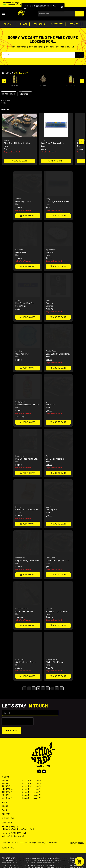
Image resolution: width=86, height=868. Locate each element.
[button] (19, 4)
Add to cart (19, 161)
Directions (8, 837)
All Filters (9, 94)
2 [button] (34, 708)
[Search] (79, 14)
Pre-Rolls (39, 24)
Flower (24, 24)
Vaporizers (57, 24)
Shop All (9, 24)
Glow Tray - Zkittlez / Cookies (17, 143)
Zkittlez (7, 140)
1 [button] (29, 708)
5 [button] (48, 708)
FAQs (4, 829)
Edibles (74, 24)
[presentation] (18, 741)
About (5, 826)
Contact (6, 833)
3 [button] (38, 708)
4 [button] (43, 708)
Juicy (43, 140)
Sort (20, 91)
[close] (62, 7)
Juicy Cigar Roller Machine (52, 143)
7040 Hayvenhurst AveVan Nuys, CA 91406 (14, 854)
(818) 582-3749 (11, 846)
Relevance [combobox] (24, 94)
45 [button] (57, 708)
